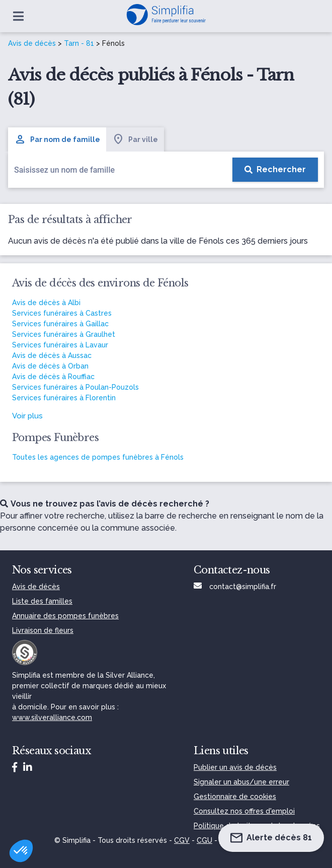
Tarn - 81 (79, 43)
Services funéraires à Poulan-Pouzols (75, 387)
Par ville (135, 139)
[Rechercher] (275, 170)
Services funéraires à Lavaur (60, 345)
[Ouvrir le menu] (18, 16)
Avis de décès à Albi (46, 303)
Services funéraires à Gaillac (60, 324)
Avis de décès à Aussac (52, 355)
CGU (204, 840)
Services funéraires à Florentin (64, 398)
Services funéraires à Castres (62, 313)
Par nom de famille (57, 139)
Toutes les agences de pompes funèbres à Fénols (98, 457)
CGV (182, 840)
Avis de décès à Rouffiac (53, 377)
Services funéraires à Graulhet (64, 334)
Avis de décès (32, 43)
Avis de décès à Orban (50, 366)
